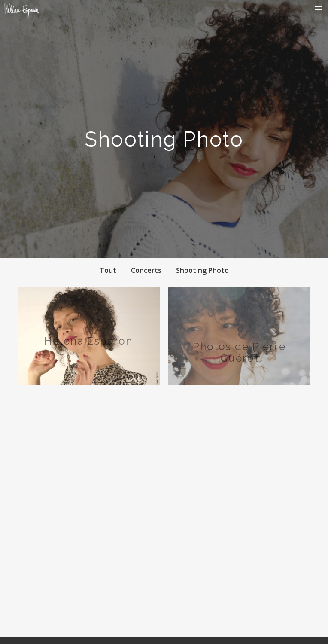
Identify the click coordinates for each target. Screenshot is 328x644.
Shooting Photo (202, 270)
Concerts (146, 270)
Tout (108, 270)
